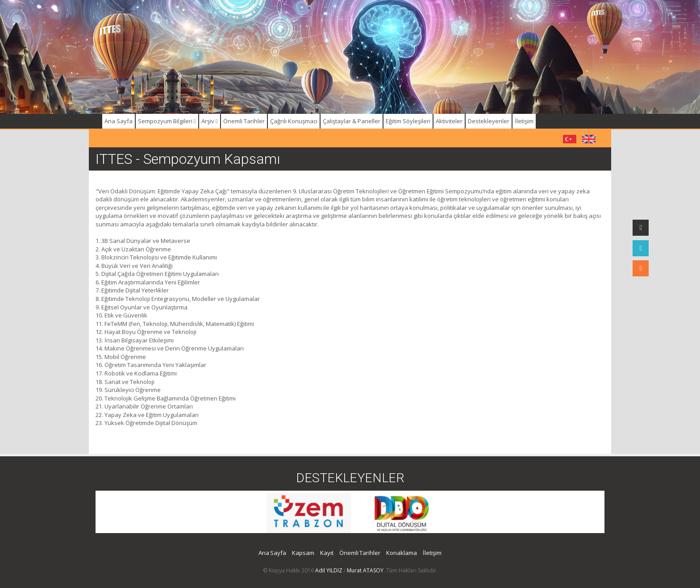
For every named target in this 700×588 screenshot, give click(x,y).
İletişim (524, 121)
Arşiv (210, 121)
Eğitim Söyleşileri (408, 121)
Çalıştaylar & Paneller (352, 121)
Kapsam (303, 553)
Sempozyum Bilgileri (167, 121)
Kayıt (327, 553)
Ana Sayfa (119, 121)
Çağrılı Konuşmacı (294, 121)
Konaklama (402, 553)
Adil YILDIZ (329, 570)
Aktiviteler (449, 121)
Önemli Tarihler (244, 121)
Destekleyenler (489, 121)
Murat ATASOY (365, 570)
